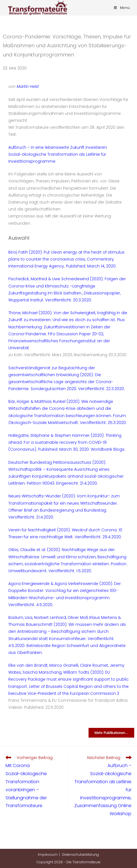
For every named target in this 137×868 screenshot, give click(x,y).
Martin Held (28, 86)
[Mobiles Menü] (122, 8)
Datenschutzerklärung (80, 855)
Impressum (48, 855)
